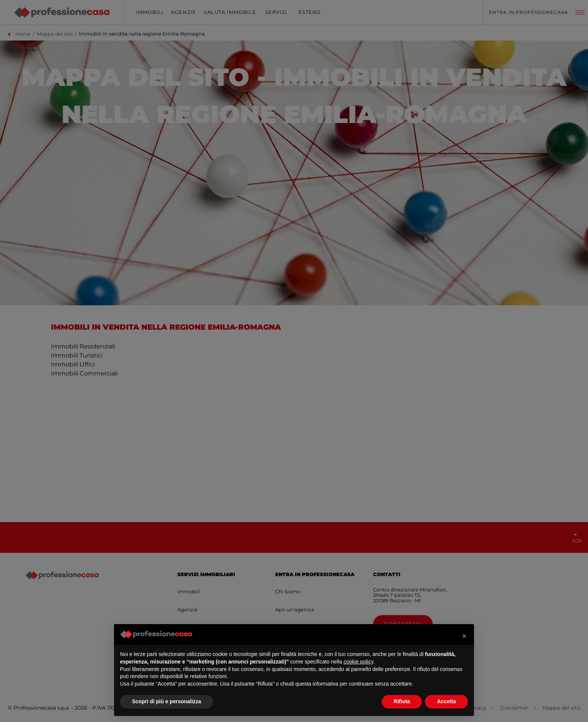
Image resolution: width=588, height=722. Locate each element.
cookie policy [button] (358, 662)
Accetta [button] (446, 701)
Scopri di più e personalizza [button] (166, 701)
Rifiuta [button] (402, 701)
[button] (464, 636)
